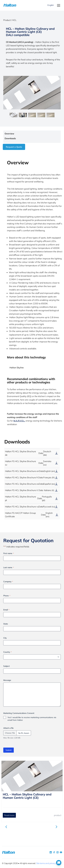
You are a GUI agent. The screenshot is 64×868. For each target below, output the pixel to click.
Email (6, 610)
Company (8, 582)
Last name (9, 567)
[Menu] (59, 5)
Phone (7, 596)
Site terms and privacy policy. (49, 863)
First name (9, 553)
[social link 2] (54, 852)
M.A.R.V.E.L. (19, 421)
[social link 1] (51, 852)
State (6, 624)
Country (7, 652)
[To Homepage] (8, 5)
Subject (6, 666)
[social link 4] (61, 852)
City (5, 638)
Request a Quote (14, 147)
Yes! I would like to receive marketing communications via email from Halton (32, 719)
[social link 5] (58, 852)
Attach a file (8, 728)
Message (7, 680)
